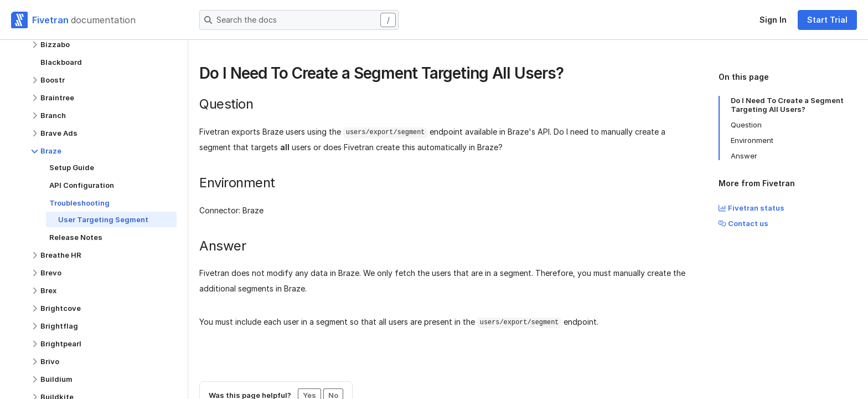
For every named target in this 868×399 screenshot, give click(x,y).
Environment (752, 140)
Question (746, 125)
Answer (744, 156)
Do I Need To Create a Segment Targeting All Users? (787, 105)
